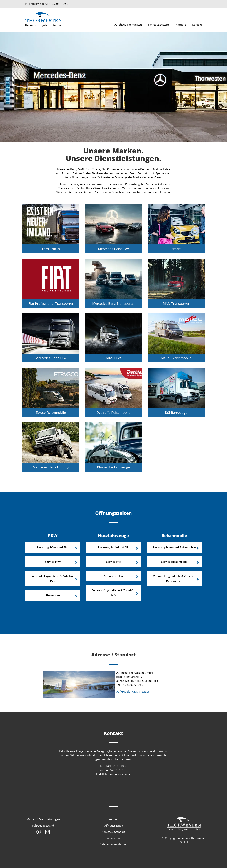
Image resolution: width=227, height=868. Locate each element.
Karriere (181, 25)
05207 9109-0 (60, 4)
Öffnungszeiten (113, 826)
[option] (113, 87)
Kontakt (197, 25)
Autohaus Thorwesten (128, 25)
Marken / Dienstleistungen (43, 819)
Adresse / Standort (113, 832)
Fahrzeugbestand (159, 25)
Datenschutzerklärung (113, 844)
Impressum (113, 838)
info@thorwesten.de (38, 4)
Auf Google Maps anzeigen (133, 691)
